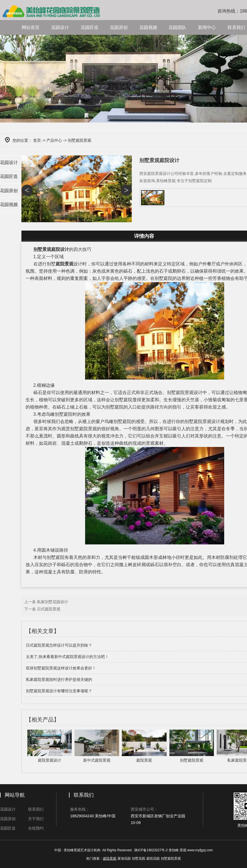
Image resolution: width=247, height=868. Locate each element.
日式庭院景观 (49, 609)
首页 (37, 140)
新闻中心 (207, 27)
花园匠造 (90, 27)
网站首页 (31, 27)
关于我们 (36, 819)
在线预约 (36, 828)
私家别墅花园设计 (53, 602)
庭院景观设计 (207, 421)
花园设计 (60, 27)
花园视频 (148, 27)
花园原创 (119, 27)
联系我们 (36, 809)
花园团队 (177, 27)
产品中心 (54, 140)
